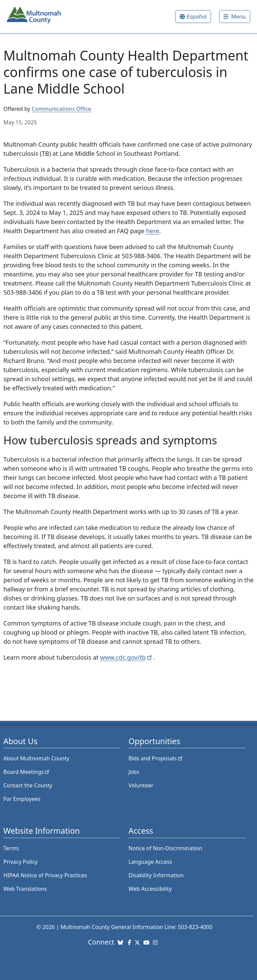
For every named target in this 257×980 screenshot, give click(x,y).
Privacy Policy (20, 862)
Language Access (150, 862)
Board (27, 772)
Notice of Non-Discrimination (165, 848)
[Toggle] (235, 17)
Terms (11, 848)
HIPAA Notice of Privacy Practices (45, 875)
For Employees (22, 799)
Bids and (156, 758)
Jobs (134, 772)
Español (197, 17)
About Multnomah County (36, 758)
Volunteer (141, 785)
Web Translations (25, 889)
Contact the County (28, 785)
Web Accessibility (150, 889)
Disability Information (156, 875)
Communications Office (62, 109)
